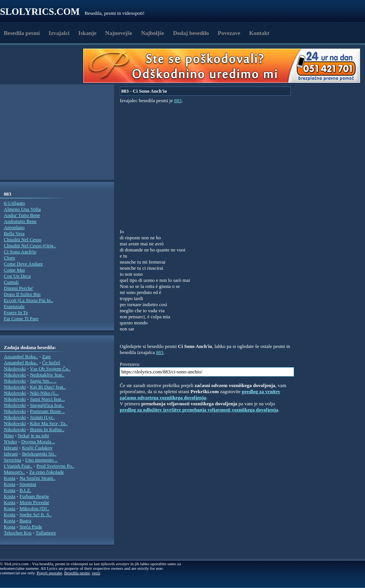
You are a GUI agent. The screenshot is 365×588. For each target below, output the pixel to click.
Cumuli (11, 282)
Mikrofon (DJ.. (34, 508)
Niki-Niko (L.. (44, 393)
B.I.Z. (25, 490)
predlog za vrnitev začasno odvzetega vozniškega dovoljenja (200, 394)
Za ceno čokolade (47, 472)
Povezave (229, 33)
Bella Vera (14, 233)
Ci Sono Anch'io (20, 252)
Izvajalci (59, 33)
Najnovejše (119, 33)
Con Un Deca (17, 276)
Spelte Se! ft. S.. (36, 514)
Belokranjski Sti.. (39, 454)
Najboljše (153, 33)
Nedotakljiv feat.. (47, 375)
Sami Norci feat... (48, 399)
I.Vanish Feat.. (18, 466)
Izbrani (11, 448)
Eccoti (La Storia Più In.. (29, 300)
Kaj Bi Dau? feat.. (48, 387)
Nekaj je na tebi (33, 435)
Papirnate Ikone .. (48, 411)
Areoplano (14, 227)
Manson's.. (14, 472)
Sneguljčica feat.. (47, 405)
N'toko (10, 442)
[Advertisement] (44, 66)
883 (178, 100)
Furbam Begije (34, 496)
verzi (96, 573)
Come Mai (14, 270)
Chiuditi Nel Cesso (23, 239)
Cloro (10, 258)
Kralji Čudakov (37, 448)
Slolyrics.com (40, 12)
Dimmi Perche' (19, 288)
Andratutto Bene (20, 221)
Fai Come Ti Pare (21, 318)
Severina (12, 460)
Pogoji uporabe (49, 573)
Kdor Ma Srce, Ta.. (49, 423)
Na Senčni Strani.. (37, 478)
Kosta (10, 478)
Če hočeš (51, 363)
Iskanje (87, 33)
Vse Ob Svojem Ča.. (50, 369)
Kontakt (259, 33)
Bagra (25, 521)
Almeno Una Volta (22, 209)
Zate (47, 356)
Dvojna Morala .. (38, 442)
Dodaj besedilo (191, 33)
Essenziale (14, 306)
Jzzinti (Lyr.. (42, 417)
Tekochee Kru (18, 533)
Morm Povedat (34, 502)
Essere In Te (16, 312)
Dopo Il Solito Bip (22, 294)
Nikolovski (15, 369)
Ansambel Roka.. (21, 356)
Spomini (28, 484)
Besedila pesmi (22, 33)
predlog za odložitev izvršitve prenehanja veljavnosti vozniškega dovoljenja (199, 410)
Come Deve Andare (23, 264)
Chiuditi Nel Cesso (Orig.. (30, 246)
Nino (9, 435)
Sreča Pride (31, 527)
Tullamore (46, 533)
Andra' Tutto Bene (22, 215)
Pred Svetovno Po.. (56, 466)
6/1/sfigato (14, 203)
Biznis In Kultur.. (47, 429)
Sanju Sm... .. (43, 381)
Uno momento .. (41, 460)
